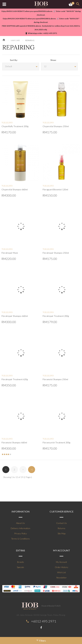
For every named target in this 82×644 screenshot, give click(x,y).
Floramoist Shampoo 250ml (55, 379)
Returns (61, 528)
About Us (20, 523)
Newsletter (62, 578)
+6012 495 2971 (44, 621)
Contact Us (62, 523)
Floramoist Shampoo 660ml (14, 442)
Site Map (62, 533)
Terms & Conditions (20, 539)
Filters (41, 641)
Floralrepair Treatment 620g (15, 379)
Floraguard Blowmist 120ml (55, 189)
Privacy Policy (21, 533)
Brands (21, 562)
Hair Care (15, 40)
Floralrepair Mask (10, 253)
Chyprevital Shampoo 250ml (56, 126)
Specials (20, 567)
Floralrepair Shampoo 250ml (56, 253)
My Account (61, 562)
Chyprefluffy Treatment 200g (15, 126)
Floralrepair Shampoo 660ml (15, 316)
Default (9, 66)
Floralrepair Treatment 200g (56, 316)
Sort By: (14, 60)
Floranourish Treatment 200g (56, 442)
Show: (53, 60)
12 (45, 66)
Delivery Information (20, 528)
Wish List (62, 572)
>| (32, 469)
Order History (62, 567)
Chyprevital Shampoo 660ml (15, 189)
